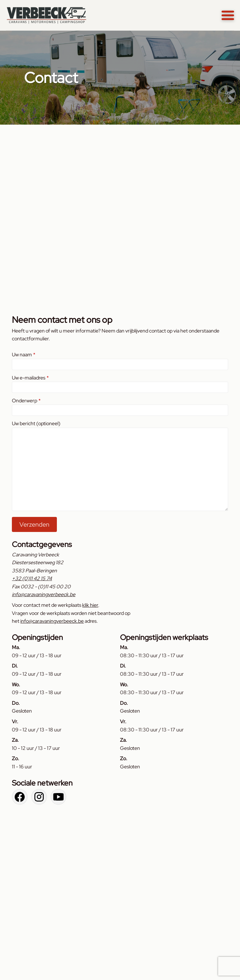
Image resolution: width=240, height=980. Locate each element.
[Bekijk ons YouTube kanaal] (58, 797)
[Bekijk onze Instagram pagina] (39, 797)
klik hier (90, 605)
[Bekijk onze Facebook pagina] (20, 797)
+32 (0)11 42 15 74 (32, 578)
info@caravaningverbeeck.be (44, 594)
